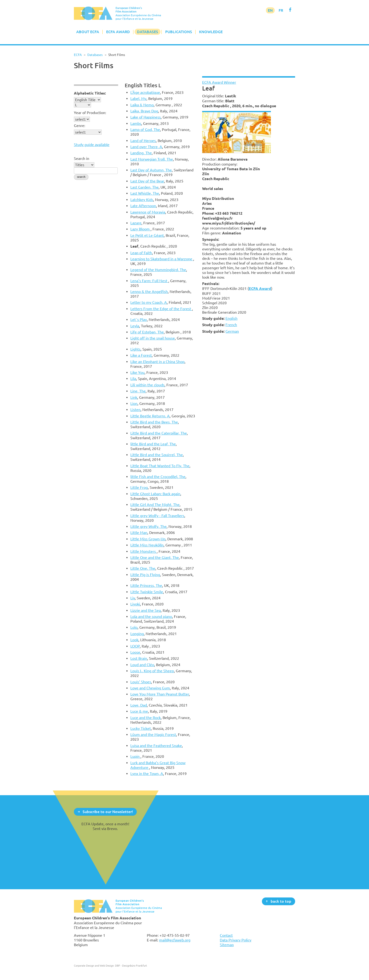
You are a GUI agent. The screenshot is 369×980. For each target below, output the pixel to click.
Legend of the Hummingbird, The (158, 270)
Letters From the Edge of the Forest (161, 309)
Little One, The (143, 568)
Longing (137, 634)
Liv (133, 598)
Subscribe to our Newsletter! (108, 811)
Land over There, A (146, 147)
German (232, 331)
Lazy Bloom (140, 229)
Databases (148, 32)
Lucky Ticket (141, 728)
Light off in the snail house (153, 338)
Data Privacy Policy (236, 940)
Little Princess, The (146, 585)
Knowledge (211, 32)
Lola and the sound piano (151, 616)
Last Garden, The (144, 187)
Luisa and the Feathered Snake (156, 746)
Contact (226, 935)
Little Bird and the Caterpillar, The (159, 433)
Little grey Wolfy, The (148, 526)
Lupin (135, 756)
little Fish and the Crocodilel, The (158, 477)
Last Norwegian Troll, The (152, 159)
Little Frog (139, 487)
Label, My (138, 99)
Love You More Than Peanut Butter (160, 694)
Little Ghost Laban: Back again (155, 494)
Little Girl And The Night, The (155, 505)
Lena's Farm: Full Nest (149, 281)
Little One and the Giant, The (155, 557)
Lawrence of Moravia (148, 212)
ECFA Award (118, 32)
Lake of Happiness (146, 117)
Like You (137, 372)
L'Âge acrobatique (145, 92)
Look (134, 640)
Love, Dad (139, 705)
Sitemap (227, 945)
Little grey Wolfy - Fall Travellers (157, 516)
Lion (134, 403)
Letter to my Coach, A (149, 302)
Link (134, 397)
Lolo (134, 627)
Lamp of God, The (145, 130)
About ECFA (88, 32)
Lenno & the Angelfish (149, 292)
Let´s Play (139, 320)
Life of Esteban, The (147, 332)
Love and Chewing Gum (150, 688)
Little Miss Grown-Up (148, 539)
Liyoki (135, 604)
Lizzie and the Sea (146, 610)
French (231, 325)
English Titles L (143, 85)
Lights (135, 349)
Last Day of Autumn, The (151, 170)
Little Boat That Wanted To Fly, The (160, 466)
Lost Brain (139, 658)
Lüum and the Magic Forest (153, 735)
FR (281, 10)
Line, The (138, 391)
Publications (179, 32)
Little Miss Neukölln (147, 545)
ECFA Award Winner (219, 82)
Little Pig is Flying (145, 575)
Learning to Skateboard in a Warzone (162, 259)
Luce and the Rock (146, 718)
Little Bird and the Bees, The (154, 422)
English (231, 318)
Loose (135, 652)
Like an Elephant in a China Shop (157, 362)
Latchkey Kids (142, 200)
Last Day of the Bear (147, 181)
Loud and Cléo (142, 665)
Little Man (139, 533)
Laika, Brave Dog (144, 111)
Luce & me (139, 711)
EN (270, 10)
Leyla (135, 326)
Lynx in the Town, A (147, 774)
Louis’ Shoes (141, 682)
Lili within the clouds (147, 385)
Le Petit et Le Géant (147, 235)
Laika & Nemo (142, 105)
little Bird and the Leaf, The (153, 444)
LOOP (135, 646)
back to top (281, 901)
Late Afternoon (143, 206)
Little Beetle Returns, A (150, 416)
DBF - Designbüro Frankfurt (131, 966)
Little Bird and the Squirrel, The (157, 455)
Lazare (136, 223)
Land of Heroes (143, 141)
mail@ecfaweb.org (175, 940)
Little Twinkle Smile (147, 592)
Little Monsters (144, 551)
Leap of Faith (141, 253)
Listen (135, 410)
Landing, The (141, 153)
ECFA (78, 55)
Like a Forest (141, 355)
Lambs (136, 123)
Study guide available (92, 145)
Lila (133, 379)
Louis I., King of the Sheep (152, 671)
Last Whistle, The (145, 193)
